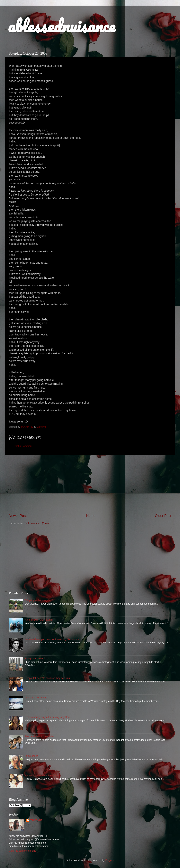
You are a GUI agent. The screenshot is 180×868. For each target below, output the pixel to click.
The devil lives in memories (40, 736)
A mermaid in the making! (39, 620)
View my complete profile (22, 851)
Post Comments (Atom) (37, 523)
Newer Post (18, 516)
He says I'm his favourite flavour (42, 776)
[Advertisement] (90, 484)
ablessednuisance (62, 26)
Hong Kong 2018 (34, 659)
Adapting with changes (37, 600)
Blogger (109, 860)
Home (91, 516)
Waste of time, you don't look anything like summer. (53, 639)
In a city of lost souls (36, 698)
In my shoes (31, 756)
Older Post (163, 516)
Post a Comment (23, 446)
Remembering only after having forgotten (47, 717)
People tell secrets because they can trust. (48, 678)
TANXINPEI (37, 820)
